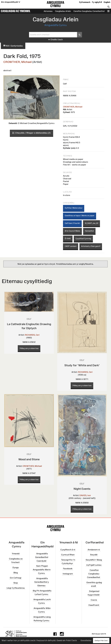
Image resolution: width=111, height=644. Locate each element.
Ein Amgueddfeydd (11, 2)
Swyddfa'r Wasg (94, 560)
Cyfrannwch (85, 2)
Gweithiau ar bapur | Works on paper (80, 216)
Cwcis (94, 600)
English (107, 2)
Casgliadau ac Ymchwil (16, 11)
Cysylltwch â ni (68, 550)
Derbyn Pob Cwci (101, 640)
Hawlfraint (94, 605)
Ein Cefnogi (16, 578)
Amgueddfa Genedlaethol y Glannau (42, 582)
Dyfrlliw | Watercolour (74, 208)
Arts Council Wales (72, 231)
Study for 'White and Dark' (82, 365)
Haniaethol (89, 231)
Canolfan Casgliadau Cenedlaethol (93, 574)
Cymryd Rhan (68, 555)
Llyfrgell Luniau (94, 565)
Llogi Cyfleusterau (16, 588)
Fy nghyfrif (97, 2)
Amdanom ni (94, 550)
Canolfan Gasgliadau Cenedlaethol (89, 11)
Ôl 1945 (68, 239)
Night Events (82, 489)
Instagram (68, 574)
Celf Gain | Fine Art (72, 223)
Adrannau (48, 11)
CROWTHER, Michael (18, 62)
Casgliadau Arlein (63, 11)
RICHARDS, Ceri (32, 335)
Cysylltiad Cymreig (83, 239)
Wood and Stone (29, 459)
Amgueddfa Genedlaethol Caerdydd (42, 557)
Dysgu (16, 567)
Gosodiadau (86, 640)
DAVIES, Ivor (85, 495)
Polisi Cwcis (71, 640)
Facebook (68, 569)
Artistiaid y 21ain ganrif (91, 246)
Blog (16, 573)
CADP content (71, 246)
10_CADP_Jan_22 (91, 223)
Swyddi (94, 555)
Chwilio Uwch (55, 40)
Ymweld (16, 554)
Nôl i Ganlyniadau (13, 46)
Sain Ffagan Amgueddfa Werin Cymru (42, 570)
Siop (16, 583)
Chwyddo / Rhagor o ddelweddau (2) (31, 133)
